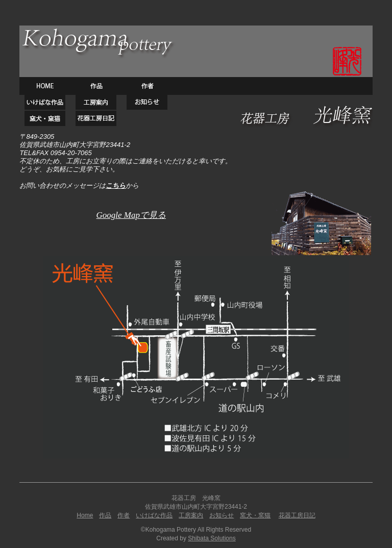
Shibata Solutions (212, 538)
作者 (124, 515)
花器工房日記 (297, 515)
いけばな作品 (154, 515)
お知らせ (222, 515)
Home (85, 515)
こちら (116, 185)
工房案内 (191, 515)
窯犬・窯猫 (255, 515)
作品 (105, 515)
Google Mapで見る (131, 215)
